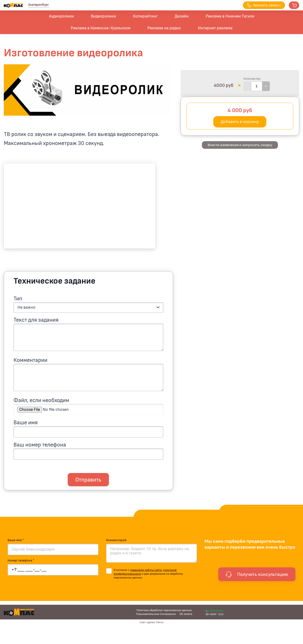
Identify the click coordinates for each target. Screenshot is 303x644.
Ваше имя (26, 423)
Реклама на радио (164, 28)
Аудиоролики (61, 16)
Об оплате (186, 614)
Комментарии (30, 360)
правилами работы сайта (146, 570)
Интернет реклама (215, 28)
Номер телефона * (21, 561)
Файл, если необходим (41, 400)
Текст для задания (36, 320)
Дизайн (182, 16)
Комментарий (116, 540)
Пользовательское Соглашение (156, 614)
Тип (18, 299)
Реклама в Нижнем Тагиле (230, 16)
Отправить (88, 480)
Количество (252, 79)
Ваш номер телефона (40, 445)
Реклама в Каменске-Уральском (101, 28)
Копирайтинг (145, 16)
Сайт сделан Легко (151, 622)
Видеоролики (103, 16)
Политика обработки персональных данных (164, 610)
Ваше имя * (16, 540)
